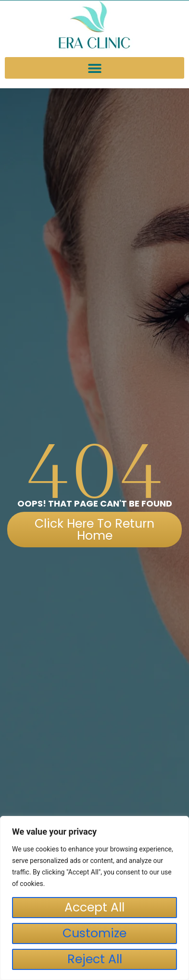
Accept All (94, 907)
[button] (94, 68)
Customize (94, 933)
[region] (94, 898)
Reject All (95, 959)
